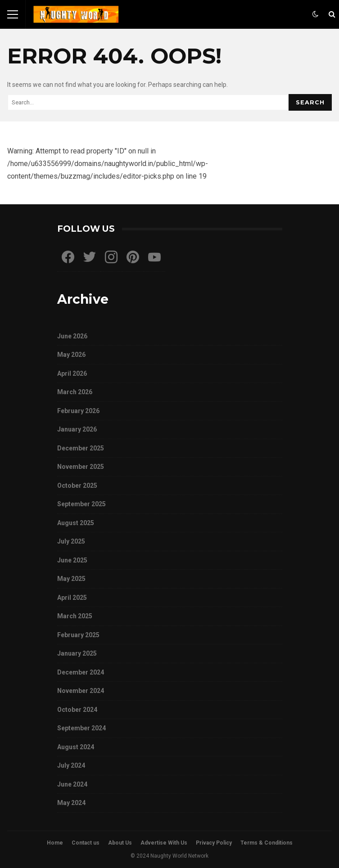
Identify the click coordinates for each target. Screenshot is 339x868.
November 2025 (81, 467)
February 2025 (78, 635)
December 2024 (81, 672)
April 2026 (72, 373)
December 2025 (81, 448)
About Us (120, 843)
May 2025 (71, 579)
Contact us (86, 843)
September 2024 (81, 728)
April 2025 (72, 598)
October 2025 (77, 486)
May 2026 (71, 355)
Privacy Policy (214, 843)
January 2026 (77, 429)
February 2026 (78, 411)
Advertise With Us (164, 843)
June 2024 (72, 784)
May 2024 (71, 803)
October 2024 (77, 710)
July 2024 (71, 765)
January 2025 (77, 653)
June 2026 (72, 336)
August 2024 (76, 747)
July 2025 (71, 541)
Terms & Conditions (267, 843)
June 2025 (72, 560)
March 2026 (75, 392)
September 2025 (81, 504)
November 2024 (81, 691)
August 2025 (76, 523)
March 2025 (75, 616)
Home (55, 843)
